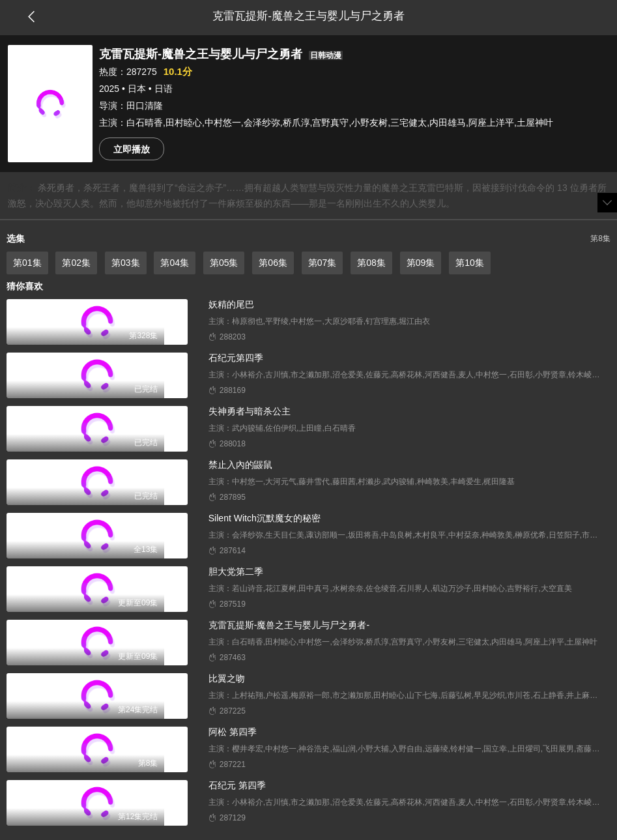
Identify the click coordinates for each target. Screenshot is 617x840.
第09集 (421, 263)
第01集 (27, 263)
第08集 (371, 263)
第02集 (76, 263)
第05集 (224, 263)
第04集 (175, 263)
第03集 (126, 263)
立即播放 (132, 149)
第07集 (323, 263)
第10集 (470, 263)
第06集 (273, 263)
